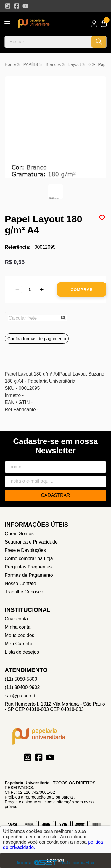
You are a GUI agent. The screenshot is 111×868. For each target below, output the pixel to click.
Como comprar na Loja (29, 559)
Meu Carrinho (19, 644)
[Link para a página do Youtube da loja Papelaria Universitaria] (25, 6)
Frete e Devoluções (25, 550)
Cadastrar (55, 495)
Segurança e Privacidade (31, 542)
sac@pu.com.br (21, 696)
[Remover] (17, 289)
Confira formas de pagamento (37, 339)
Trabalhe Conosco (24, 592)
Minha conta (18, 627)
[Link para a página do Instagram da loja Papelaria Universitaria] (8, 6)
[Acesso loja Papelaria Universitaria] (94, 24)
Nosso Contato (20, 583)
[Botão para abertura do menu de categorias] (7, 24)
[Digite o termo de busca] (48, 42)
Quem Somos (19, 534)
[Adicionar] (42, 289)
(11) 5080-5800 (21, 679)
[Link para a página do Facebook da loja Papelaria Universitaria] (17, 6)
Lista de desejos (22, 652)
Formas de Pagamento (29, 575)
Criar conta (16, 619)
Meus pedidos (20, 635)
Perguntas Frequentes (28, 567)
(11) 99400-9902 (22, 687)
